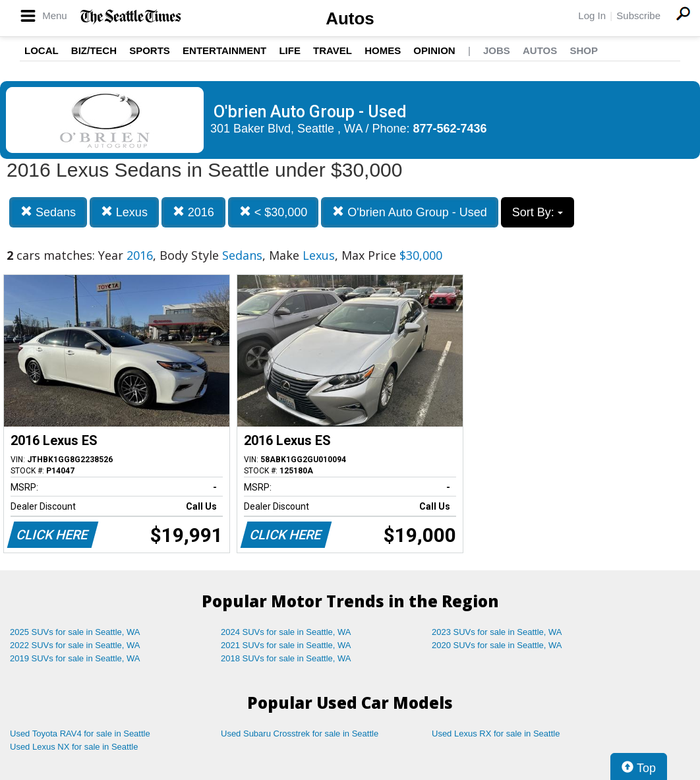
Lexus (124, 212)
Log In (592, 15)
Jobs (497, 50)
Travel (333, 50)
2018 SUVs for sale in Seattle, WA (286, 658)
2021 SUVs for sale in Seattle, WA (286, 645)
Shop (584, 50)
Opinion (434, 50)
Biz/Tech (94, 50)
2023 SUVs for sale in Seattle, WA (497, 632)
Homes (383, 50)
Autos (350, 18)
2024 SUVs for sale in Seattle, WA (286, 632)
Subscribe (638, 15)
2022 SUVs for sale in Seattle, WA (75, 645)
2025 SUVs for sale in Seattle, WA (75, 632)
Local (42, 50)
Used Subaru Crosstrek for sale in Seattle (300, 734)
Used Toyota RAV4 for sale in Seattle (80, 734)
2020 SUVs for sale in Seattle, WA (497, 645)
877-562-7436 (450, 129)
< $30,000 (274, 212)
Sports (150, 50)
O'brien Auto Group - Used (410, 212)
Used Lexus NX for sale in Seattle (74, 747)
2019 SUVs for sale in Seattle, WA (75, 658)
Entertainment (224, 50)
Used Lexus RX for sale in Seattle (496, 734)
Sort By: (538, 212)
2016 (193, 212)
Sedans (48, 212)
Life (290, 50)
